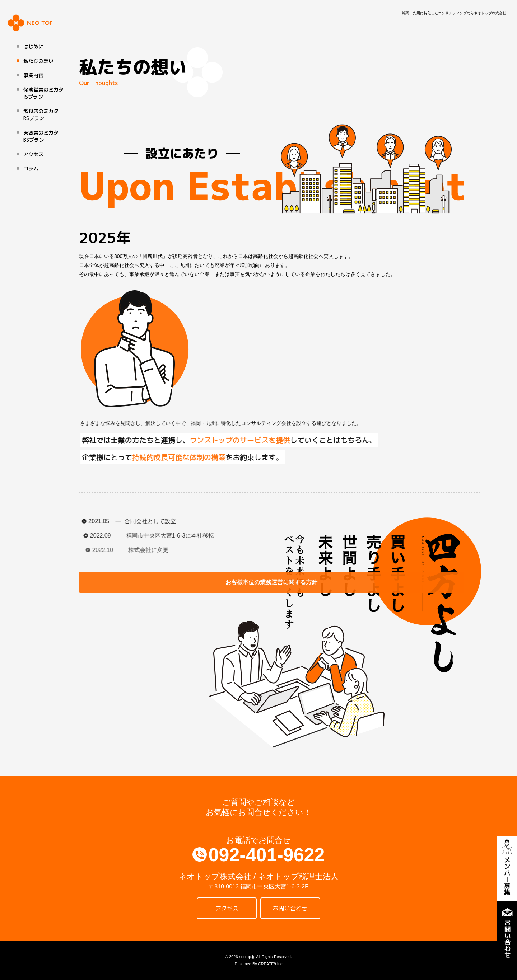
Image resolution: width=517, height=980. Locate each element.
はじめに (33, 46)
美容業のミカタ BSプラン (41, 136)
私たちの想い (38, 61)
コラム (31, 168)
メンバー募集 (507, 869)
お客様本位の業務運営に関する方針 (129, 582)
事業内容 (33, 75)
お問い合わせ (507, 933)
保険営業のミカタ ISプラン (43, 93)
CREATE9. (268, 964)
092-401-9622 (267, 855)
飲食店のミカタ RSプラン (41, 115)
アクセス (33, 154)
